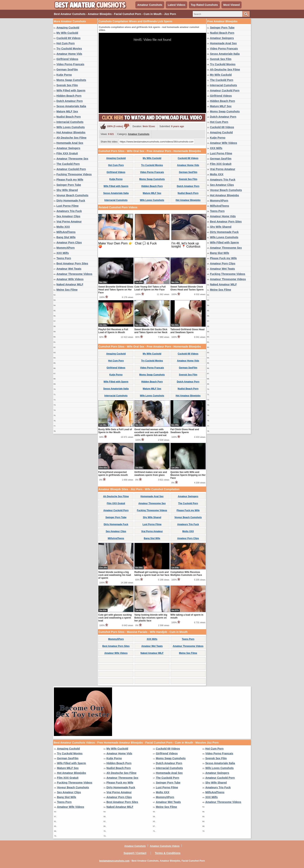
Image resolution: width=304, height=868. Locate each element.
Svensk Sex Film (67, 85)
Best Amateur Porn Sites (72, 263)
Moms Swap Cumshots (71, 80)
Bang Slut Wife (66, 237)
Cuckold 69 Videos (68, 38)
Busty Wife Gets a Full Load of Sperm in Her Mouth (115, 431)
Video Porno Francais (70, 64)
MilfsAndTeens (66, 232)
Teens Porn (64, 258)
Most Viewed (232, 5)
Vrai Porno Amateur (69, 222)
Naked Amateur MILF (70, 284)
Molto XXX (63, 227)
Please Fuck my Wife (70, 180)
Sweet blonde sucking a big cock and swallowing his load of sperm (115, 575)
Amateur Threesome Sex (72, 159)
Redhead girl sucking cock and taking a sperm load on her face (152, 574)
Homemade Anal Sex (70, 143)
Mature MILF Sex (67, 111)
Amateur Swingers (68, 148)
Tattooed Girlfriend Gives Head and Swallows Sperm (187, 331)
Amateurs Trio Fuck (69, 211)
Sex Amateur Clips (68, 216)
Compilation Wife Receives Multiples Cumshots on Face (186, 574)
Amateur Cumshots (150, 5)
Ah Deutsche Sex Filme (71, 138)
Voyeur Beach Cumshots (72, 195)
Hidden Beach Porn (69, 96)
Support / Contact (135, 853)
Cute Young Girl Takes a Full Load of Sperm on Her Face (150, 288)
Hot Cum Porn (66, 43)
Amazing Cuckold (68, 28)
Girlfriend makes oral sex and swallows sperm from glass (151, 474)
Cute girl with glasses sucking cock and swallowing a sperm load (115, 618)
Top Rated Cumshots (204, 5)
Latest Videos (177, 5)
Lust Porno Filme (67, 206)
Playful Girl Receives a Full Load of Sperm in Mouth (113, 331)
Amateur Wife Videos (70, 279)
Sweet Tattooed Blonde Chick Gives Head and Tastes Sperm (187, 288)
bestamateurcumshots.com (114, 861)
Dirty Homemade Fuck (71, 201)
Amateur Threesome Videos (74, 274)
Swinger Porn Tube (69, 185)
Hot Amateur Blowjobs (71, 132)
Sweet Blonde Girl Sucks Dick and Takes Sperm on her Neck (151, 331)
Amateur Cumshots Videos (165, 846)
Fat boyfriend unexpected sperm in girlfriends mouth (113, 474)
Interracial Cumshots (70, 122)
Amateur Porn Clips (69, 242)
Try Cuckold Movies (69, 49)
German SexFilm (67, 70)
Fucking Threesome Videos (74, 174)
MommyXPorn (66, 248)
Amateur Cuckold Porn (71, 169)
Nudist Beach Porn (69, 117)
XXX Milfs (63, 253)
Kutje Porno (64, 75)
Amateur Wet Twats (69, 269)
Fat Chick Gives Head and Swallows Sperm (185, 431)
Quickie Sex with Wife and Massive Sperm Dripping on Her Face (188, 475)
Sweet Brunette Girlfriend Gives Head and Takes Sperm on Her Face (116, 290)
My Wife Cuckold (67, 33)
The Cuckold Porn (68, 164)
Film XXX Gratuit (67, 153)
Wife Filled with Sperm (71, 90)
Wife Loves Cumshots (71, 127)
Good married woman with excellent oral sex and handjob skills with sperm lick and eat (151, 432)
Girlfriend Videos (67, 59)
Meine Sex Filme (67, 290)
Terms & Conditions (168, 853)
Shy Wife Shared (67, 190)
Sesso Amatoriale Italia (71, 106)
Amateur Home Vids (69, 54)
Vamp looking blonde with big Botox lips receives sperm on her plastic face (151, 618)
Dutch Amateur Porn (70, 101)
